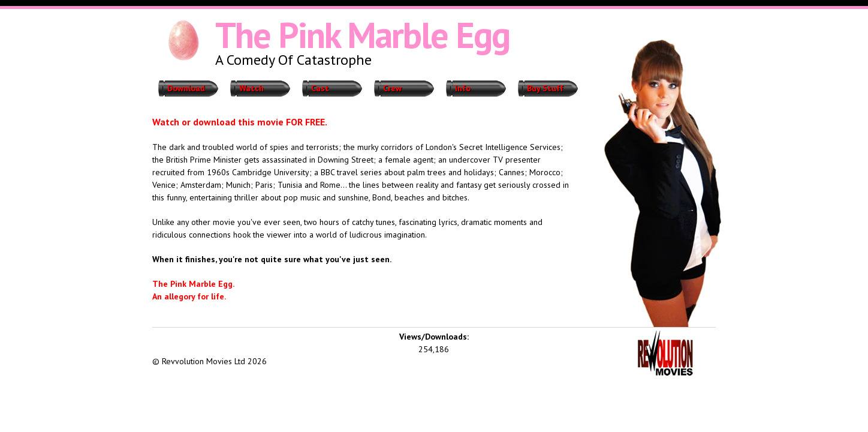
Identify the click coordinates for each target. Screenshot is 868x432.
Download (186, 88)
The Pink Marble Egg (362, 35)
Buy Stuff (545, 88)
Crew (392, 88)
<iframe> (242, 340)
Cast (320, 88)
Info (463, 88)
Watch (251, 88)
